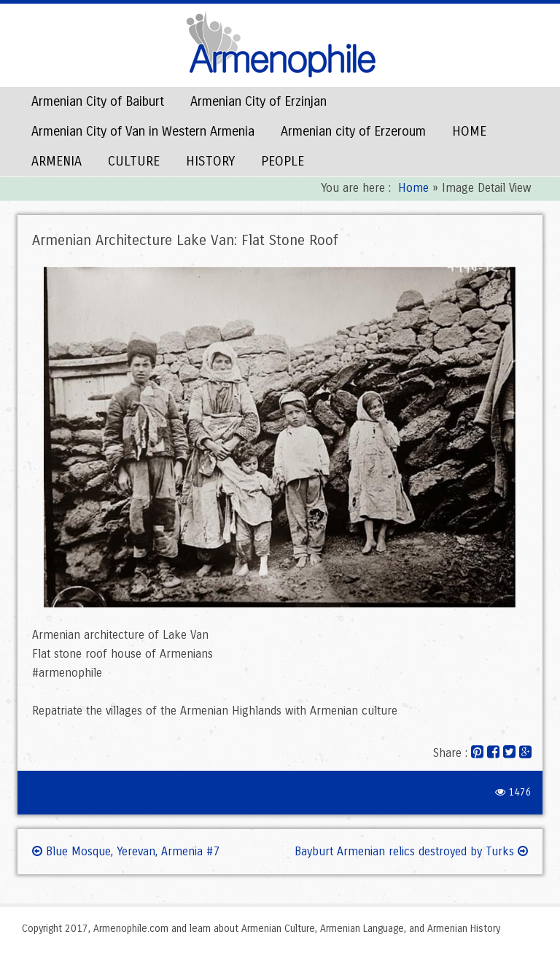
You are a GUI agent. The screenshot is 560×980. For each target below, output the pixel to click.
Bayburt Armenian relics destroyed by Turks (411, 851)
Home (413, 188)
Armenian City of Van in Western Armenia (143, 131)
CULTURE (134, 161)
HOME (469, 131)
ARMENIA (57, 161)
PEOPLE (283, 161)
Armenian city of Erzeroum (353, 131)
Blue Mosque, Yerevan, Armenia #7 (126, 851)
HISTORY (210, 161)
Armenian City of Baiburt (98, 101)
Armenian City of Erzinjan (258, 101)
